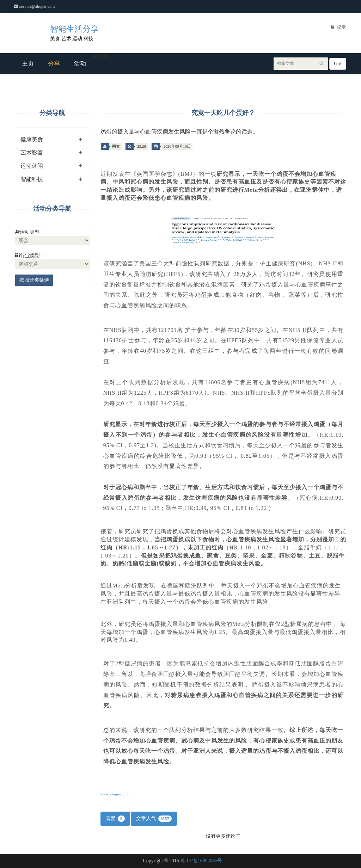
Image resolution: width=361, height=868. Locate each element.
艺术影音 (32, 152)
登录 (338, 27)
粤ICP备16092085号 (201, 861)
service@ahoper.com (35, 6)
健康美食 (32, 139)
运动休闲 (32, 166)
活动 (80, 64)
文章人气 (154, 819)
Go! (338, 64)
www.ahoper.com (115, 794)
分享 (54, 64)
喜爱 (115, 819)
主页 (28, 64)
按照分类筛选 (34, 280)
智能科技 (32, 179)
